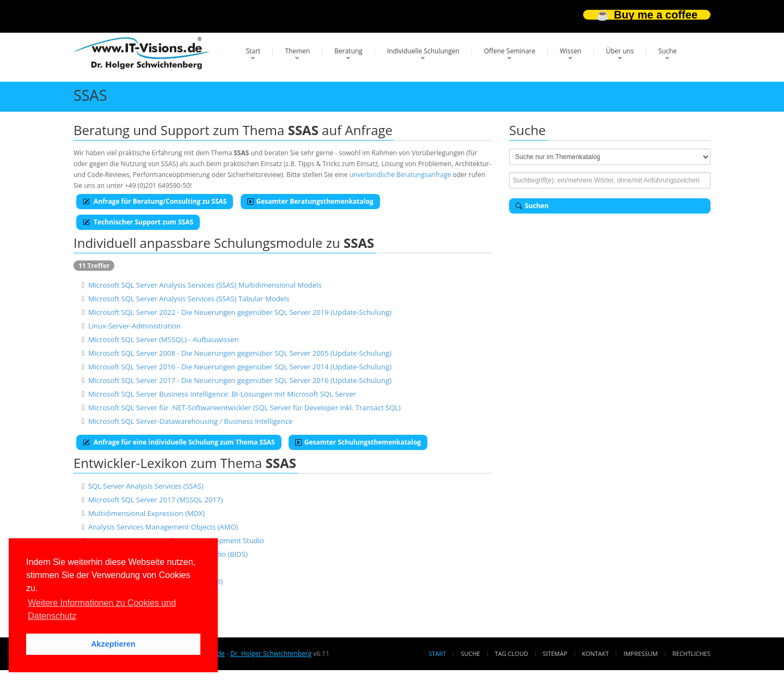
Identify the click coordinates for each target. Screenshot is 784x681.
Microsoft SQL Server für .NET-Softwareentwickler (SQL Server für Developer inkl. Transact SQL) (244, 408)
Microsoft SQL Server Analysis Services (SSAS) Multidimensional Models (205, 285)
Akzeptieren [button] (113, 644)
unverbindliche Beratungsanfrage (400, 175)
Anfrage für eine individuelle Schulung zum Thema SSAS (179, 442)
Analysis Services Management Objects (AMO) (163, 527)
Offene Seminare (510, 51)
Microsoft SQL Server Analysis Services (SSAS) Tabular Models (189, 299)
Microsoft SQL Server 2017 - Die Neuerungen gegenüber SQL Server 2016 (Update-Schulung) (240, 380)
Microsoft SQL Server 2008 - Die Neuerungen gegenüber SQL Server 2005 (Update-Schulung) (240, 353)
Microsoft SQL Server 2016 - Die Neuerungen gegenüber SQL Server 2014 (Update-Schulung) (240, 367)
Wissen (571, 51)
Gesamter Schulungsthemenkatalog (358, 442)
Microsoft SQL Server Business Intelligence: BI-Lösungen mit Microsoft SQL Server (222, 394)
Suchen (532, 206)
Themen (297, 51)
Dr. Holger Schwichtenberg (271, 653)
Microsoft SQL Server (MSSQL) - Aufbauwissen (164, 339)
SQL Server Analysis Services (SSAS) (146, 486)
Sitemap (555, 653)
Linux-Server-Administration (134, 326)
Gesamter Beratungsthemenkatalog (310, 201)
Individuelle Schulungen (423, 51)
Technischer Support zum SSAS (138, 222)
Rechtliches (691, 653)
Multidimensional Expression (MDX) (146, 513)
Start (253, 51)
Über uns (620, 51)
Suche (667, 51)
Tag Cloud (512, 653)
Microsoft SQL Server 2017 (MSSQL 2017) (155, 500)
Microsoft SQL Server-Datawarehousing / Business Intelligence (191, 421)
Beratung (348, 51)
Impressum (640, 653)
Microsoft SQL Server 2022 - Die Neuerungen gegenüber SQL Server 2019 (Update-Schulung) (240, 312)
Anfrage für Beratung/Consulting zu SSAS (155, 201)
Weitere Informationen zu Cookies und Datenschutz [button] (102, 609)
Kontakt (595, 653)
